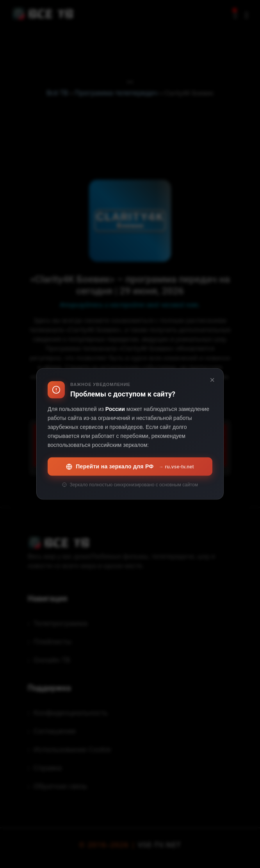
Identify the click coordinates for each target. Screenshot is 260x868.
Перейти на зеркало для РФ (130, 467)
